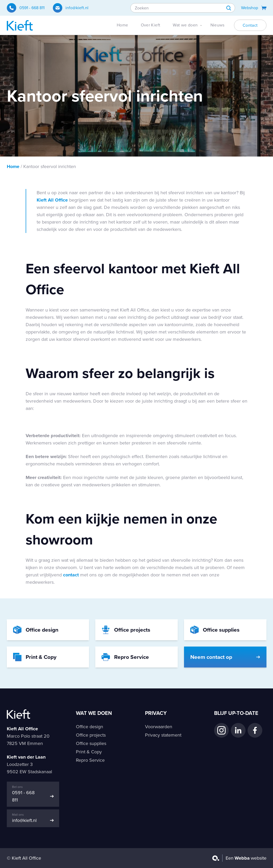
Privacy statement (163, 735)
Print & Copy (89, 752)
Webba (242, 858)
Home (122, 25)
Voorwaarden (159, 727)
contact (71, 575)
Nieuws (218, 25)
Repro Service (90, 760)
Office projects (91, 735)
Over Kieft (151, 25)
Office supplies (91, 743)
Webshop (254, 8)
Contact (250, 25)
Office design (90, 727)
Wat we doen (185, 25)
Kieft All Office (52, 200)
